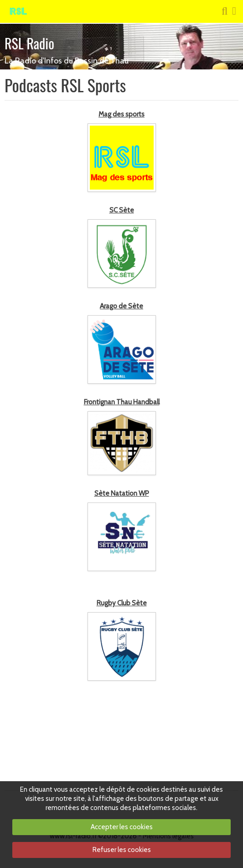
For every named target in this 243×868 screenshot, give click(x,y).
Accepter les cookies (122, 827)
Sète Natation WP (122, 493)
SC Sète (122, 210)
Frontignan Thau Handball (122, 402)
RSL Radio (29, 43)
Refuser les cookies (122, 850)
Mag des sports (121, 114)
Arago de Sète (121, 306)
